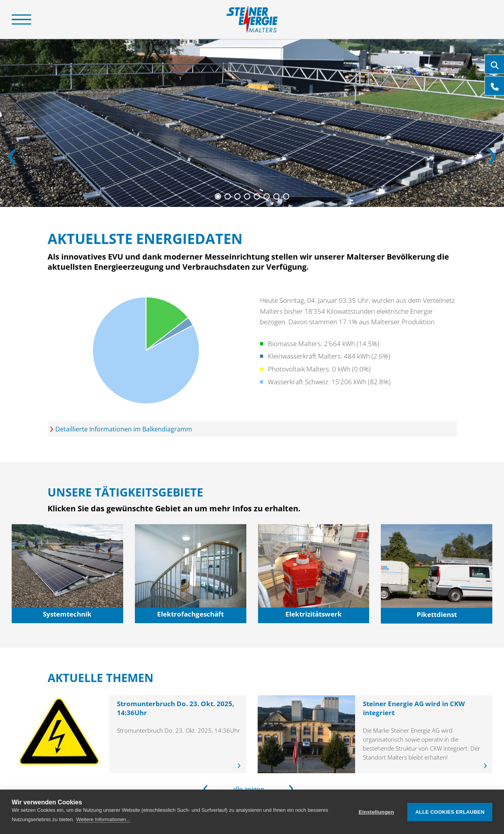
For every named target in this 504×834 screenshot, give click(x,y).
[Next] (492, 157)
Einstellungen (376, 812)
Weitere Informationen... (103, 819)
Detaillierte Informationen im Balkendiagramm (124, 429)
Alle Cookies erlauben (450, 812)
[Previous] (12, 157)
